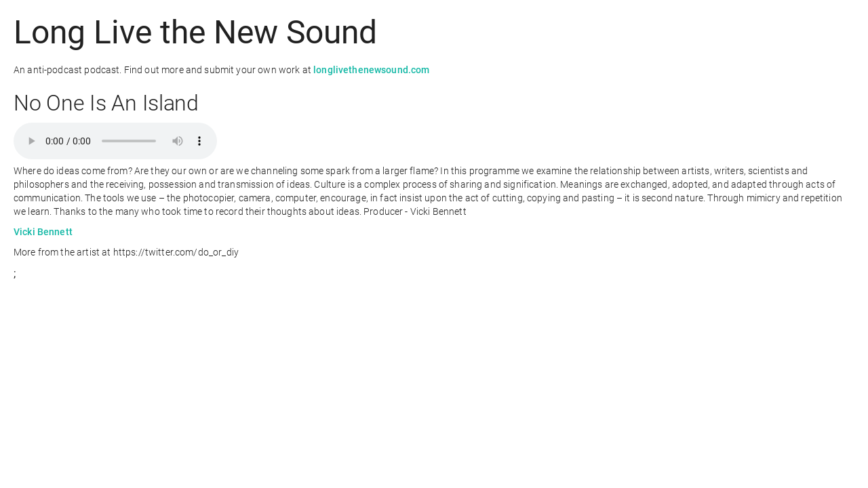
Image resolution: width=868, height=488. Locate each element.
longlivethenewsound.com (371, 70)
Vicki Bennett (43, 232)
